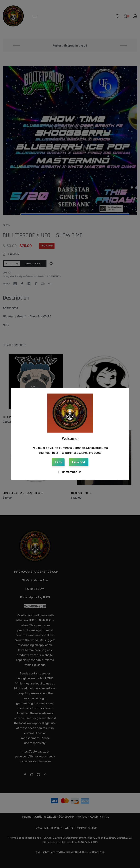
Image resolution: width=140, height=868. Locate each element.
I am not (79, 462)
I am (58, 462)
